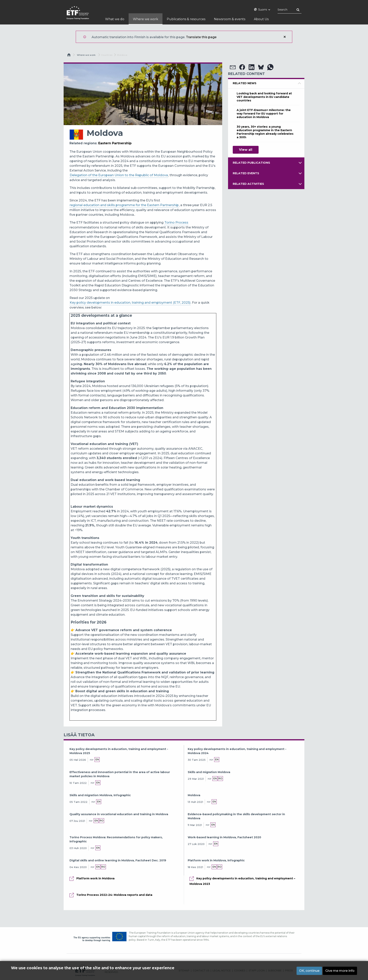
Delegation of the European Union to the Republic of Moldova (119, 175)
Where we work (86, 55)
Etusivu (69, 56)
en (97, 759)
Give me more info (340, 971)
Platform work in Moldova (95, 879)
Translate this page (201, 37)
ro (222, 778)
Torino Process (176, 222)
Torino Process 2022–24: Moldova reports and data (114, 895)
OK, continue (309, 971)
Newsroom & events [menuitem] (230, 19)
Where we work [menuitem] (146, 19)
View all (246, 150)
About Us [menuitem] (261, 19)
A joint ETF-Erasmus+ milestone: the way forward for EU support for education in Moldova (264, 114)
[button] (233, 67)
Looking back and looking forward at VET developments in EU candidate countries (264, 97)
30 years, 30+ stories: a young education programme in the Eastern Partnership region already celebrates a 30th (265, 132)
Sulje (285, 37)
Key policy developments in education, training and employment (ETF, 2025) (130, 303)
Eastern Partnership (115, 143)
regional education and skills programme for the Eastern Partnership (124, 205)
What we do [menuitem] (115, 19)
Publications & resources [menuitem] (186, 19)
